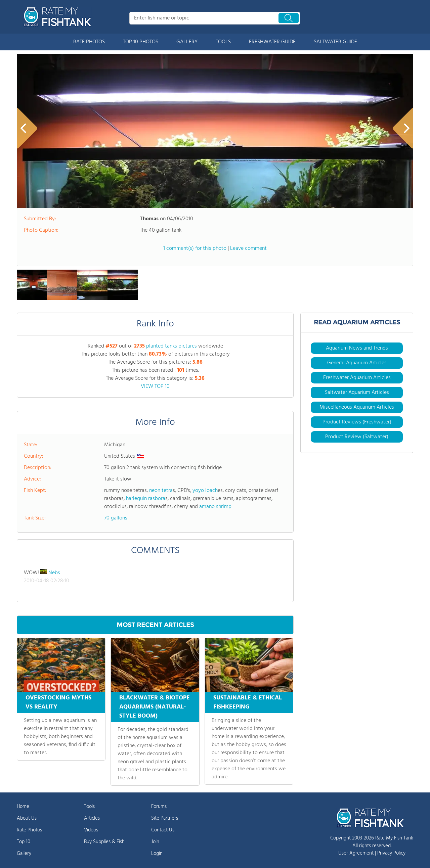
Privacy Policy (391, 853)
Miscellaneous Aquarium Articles (357, 407)
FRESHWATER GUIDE (272, 42)
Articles (92, 818)
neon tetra (161, 491)
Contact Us (163, 830)
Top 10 (24, 842)
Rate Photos (29, 830)
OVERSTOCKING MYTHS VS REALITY (58, 702)
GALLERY (187, 42)
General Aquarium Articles (357, 363)
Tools (89, 807)
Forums (159, 807)
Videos (91, 830)
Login (157, 854)
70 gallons (116, 518)
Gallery (24, 854)
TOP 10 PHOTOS (141, 42)
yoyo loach (205, 491)
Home (23, 807)
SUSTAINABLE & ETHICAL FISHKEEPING (248, 702)
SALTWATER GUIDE (335, 42)
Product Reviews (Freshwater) (357, 422)
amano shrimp (215, 507)
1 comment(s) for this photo (195, 248)
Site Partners (165, 818)
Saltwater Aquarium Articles (357, 393)
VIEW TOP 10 (155, 386)
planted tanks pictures (171, 346)
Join (155, 842)
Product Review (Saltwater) (357, 437)
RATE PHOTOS (89, 42)
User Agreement (356, 853)
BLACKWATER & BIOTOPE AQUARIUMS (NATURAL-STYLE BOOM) (155, 707)
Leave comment (248, 248)
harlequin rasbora (146, 499)
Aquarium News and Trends (357, 348)
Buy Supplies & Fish (104, 842)
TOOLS (223, 42)
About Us (27, 818)
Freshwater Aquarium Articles (357, 378)
